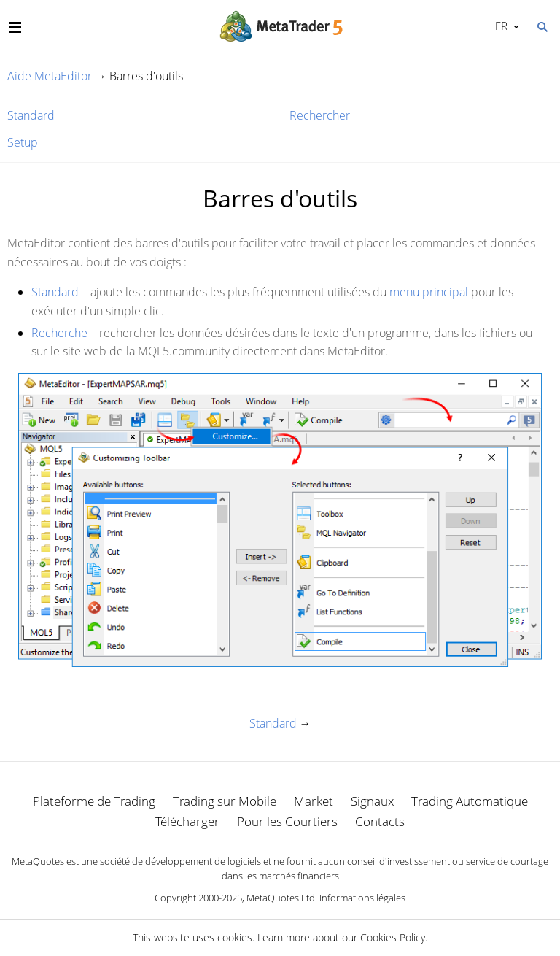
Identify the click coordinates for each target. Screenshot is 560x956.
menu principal (429, 292)
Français (500, 26)
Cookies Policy (393, 937)
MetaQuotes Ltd (281, 898)
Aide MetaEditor (50, 76)
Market (314, 801)
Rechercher (320, 115)
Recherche (59, 333)
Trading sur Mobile (225, 801)
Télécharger (187, 821)
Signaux (372, 801)
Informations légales (362, 898)
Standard (31, 115)
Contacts (380, 821)
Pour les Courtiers (287, 821)
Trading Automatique (470, 801)
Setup (23, 142)
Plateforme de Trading (94, 801)
